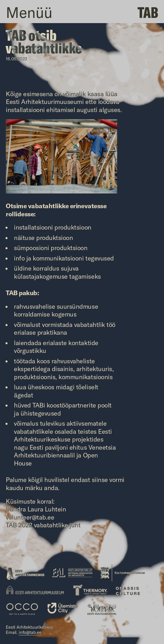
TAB (148, 12)
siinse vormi (108, 480)
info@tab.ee (30, 632)
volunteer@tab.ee (30, 517)
